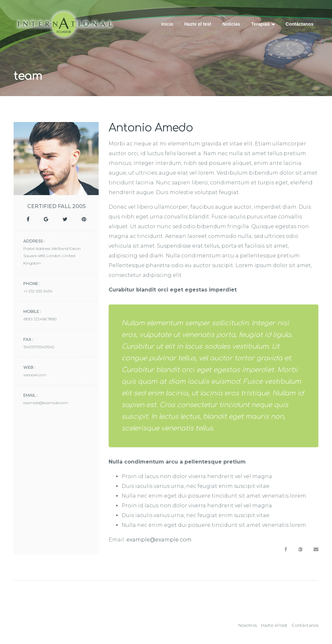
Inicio (167, 24)
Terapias (263, 25)
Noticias (231, 24)
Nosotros (248, 625)
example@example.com (159, 540)
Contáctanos (300, 24)
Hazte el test (198, 24)
